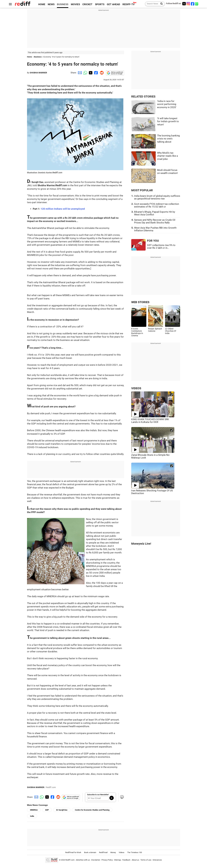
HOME (42, 4)
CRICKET (87, 4)
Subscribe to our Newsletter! (98, 795)
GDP (47, 810)
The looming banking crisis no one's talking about (168, 139)
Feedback (126, 860)
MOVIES (75, 4)
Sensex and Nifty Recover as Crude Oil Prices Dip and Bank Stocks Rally (155, 221)
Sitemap (118, 860)
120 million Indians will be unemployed (63, 209)
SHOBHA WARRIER (38, 73)
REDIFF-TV (129, 4)
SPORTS (100, 4)
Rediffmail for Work (73, 852)
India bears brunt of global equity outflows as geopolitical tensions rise (157, 197)
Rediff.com (70, 860)
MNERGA (34, 810)
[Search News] (161, 4)
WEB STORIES (140, 302)
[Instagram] (188, 4)
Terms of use (146, 860)
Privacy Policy (107, 860)
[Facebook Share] (96, 73)
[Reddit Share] (101, 73)
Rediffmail (103, 852)
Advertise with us (83, 860)
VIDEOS (136, 388)
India (32, 816)
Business (38, 57)
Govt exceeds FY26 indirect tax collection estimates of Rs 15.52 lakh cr (157, 205)
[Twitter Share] (90, 73)
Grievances (157, 860)
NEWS (51, 4)
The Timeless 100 (135, 852)
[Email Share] (79, 73)
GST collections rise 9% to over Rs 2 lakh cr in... (161, 247)
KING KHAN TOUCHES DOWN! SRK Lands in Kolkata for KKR (150, 421)
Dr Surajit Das (62, 810)
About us (135, 860)
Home (29, 57)
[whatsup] (197, 4)
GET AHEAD (113, 4)
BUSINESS (63, 4)
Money (113, 852)
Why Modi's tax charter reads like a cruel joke (167, 156)
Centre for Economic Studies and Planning (92, 810)
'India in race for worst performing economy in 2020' (167, 104)
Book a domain (90, 852)
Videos (122, 852)
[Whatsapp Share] (85, 73)
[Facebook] (193, 4)
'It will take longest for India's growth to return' (168, 121)
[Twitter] (184, 4)
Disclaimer (96, 860)
